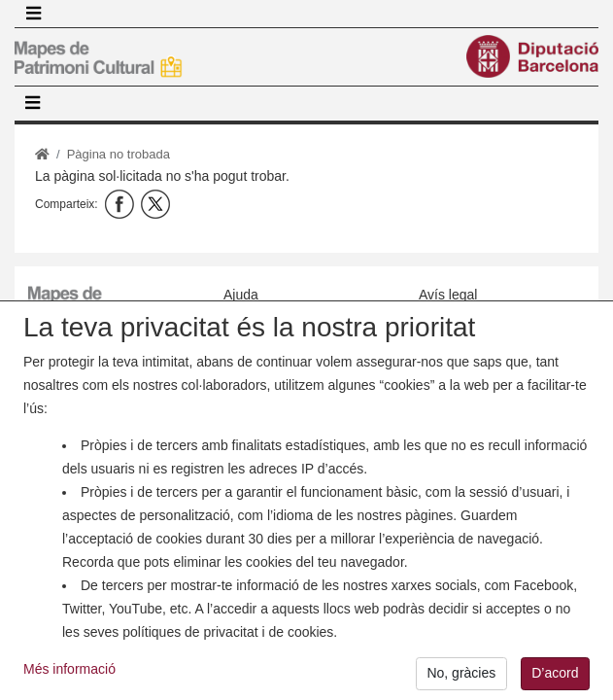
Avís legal (448, 295)
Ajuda (241, 295)
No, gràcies (461, 681)
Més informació (69, 677)
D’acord (555, 681)
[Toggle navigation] (33, 14)
